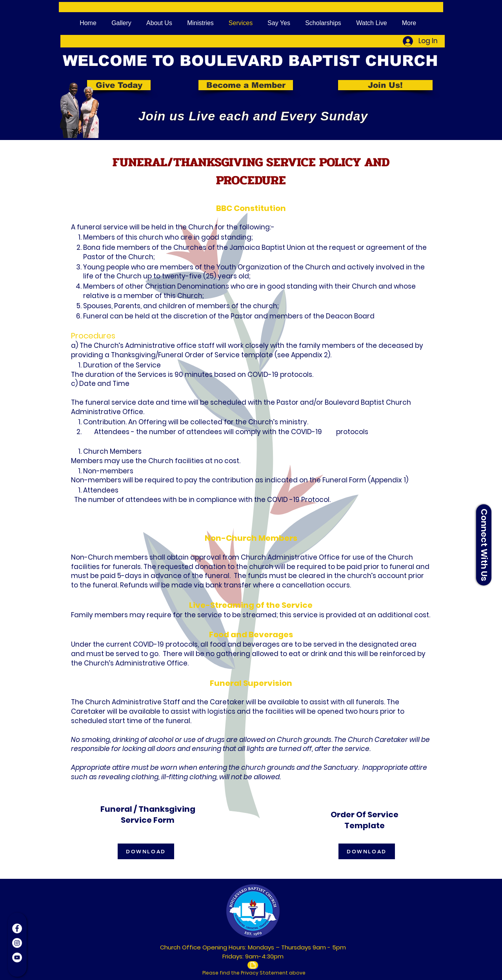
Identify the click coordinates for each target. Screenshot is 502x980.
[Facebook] (17, 928)
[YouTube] (17, 957)
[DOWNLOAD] (146, 851)
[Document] (253, 965)
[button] (484, 545)
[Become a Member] (246, 85)
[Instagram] (17, 943)
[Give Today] (119, 85)
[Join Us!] (385, 85)
